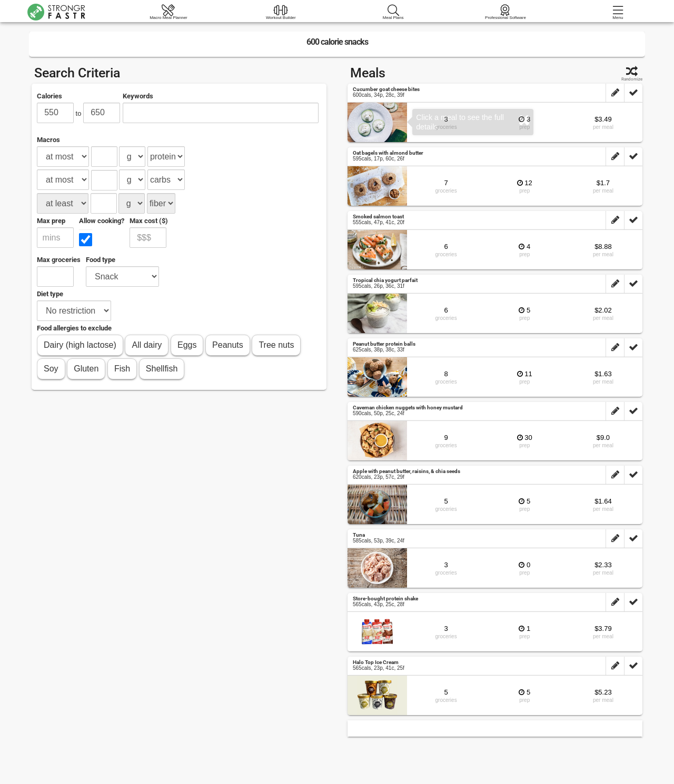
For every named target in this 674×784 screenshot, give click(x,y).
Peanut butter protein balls (384, 344)
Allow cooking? (102, 221)
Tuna (359, 535)
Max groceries (59, 260)
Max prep (51, 221)
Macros (48, 140)
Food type (101, 260)
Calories (49, 96)
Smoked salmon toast (378, 217)
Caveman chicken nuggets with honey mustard (408, 408)
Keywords (138, 96)
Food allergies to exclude (74, 328)
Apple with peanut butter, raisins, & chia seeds (407, 471)
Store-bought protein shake (385, 599)
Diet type (50, 294)
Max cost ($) (149, 221)
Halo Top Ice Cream (376, 662)
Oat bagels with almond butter (388, 153)
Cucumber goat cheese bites (386, 89)
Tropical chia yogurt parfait (385, 280)
